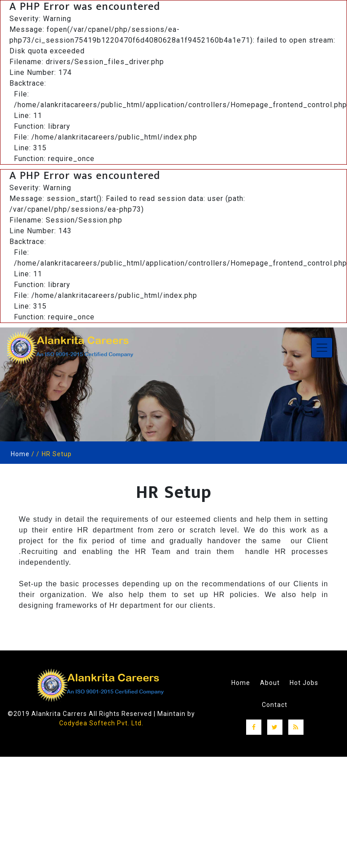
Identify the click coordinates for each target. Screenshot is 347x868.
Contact (275, 704)
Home (20, 454)
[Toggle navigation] (322, 348)
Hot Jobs (304, 682)
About (270, 682)
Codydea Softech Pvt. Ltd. (101, 723)
